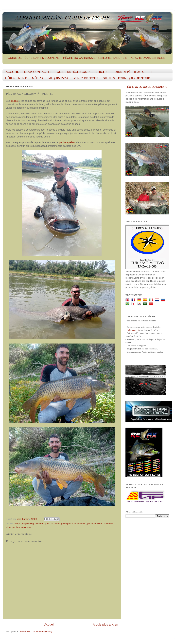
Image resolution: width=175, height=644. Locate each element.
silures (14, 101)
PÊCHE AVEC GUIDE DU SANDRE (146, 87)
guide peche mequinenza (74, 524)
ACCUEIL (12, 72)
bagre (18, 524)
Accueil (49, 624)
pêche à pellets (67, 142)
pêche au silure (95, 524)
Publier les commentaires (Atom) (36, 631)
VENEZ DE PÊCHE (86, 78)
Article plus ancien (105, 624)
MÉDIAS (37, 78)
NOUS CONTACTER (38, 72)
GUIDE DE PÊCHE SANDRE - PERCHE (82, 72)
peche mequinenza (22, 527)
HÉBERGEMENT (16, 78)
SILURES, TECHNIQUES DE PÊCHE (127, 78)
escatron (39, 524)
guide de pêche (52, 524)
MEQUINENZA (58, 78)
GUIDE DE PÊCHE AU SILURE (132, 72)
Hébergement (133, 330)
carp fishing (28, 524)
